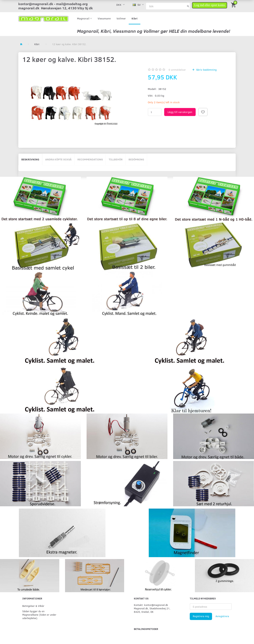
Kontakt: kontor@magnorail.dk (151, 605)
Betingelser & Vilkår (33, 606)
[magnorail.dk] (43, 18)
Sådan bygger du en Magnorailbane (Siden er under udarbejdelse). (39, 615)
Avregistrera (222, 616)
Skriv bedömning (206, 70)
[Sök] (188, 6)
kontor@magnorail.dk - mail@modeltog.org (53, 4)
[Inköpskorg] (234, 5)
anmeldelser (177, 70)
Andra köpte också (58, 159)
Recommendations (90, 159)
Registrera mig (201, 616)
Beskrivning (30, 159)
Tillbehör (116, 159)
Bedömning (136, 159)
